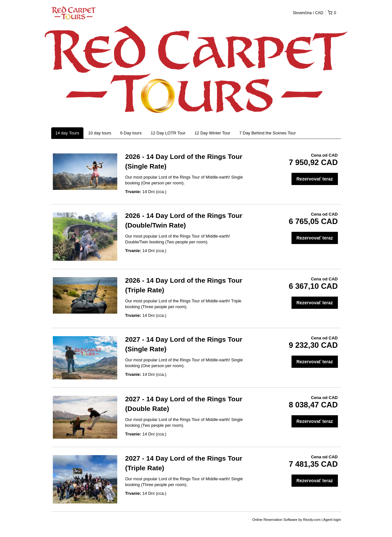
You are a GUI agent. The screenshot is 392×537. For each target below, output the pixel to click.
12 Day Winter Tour (212, 133)
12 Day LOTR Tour (168, 133)
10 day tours (100, 133)
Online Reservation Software (275, 520)
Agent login (332, 520)
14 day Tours (67, 133)
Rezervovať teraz (315, 179)
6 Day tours (131, 133)
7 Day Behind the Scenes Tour (268, 133)
